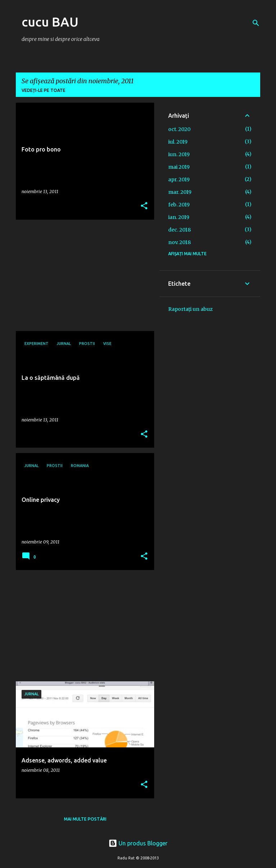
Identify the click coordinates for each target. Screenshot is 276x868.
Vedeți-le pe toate (43, 90)
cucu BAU (50, 22)
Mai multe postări (85, 819)
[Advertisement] (82, 275)
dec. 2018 (180, 230)
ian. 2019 (179, 217)
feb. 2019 (179, 205)
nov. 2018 (180, 242)
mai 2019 (179, 167)
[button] (144, 206)
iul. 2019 (178, 142)
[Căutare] (256, 23)
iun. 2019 (179, 154)
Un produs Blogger (138, 843)
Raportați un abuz (190, 309)
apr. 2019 (179, 179)
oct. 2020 (179, 129)
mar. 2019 (180, 192)
